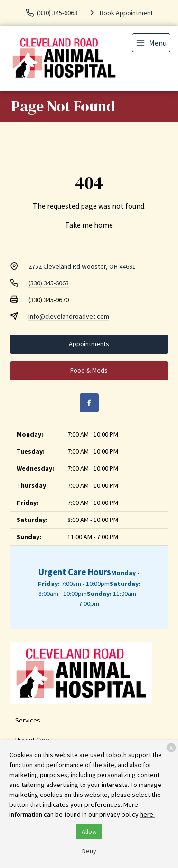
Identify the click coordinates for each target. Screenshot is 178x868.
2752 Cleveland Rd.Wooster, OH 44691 (82, 266)
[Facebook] (89, 403)
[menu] (151, 43)
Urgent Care (32, 740)
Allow (89, 831)
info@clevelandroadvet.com (69, 316)
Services (28, 720)
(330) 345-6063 (49, 283)
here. (147, 814)
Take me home (89, 225)
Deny (89, 851)
